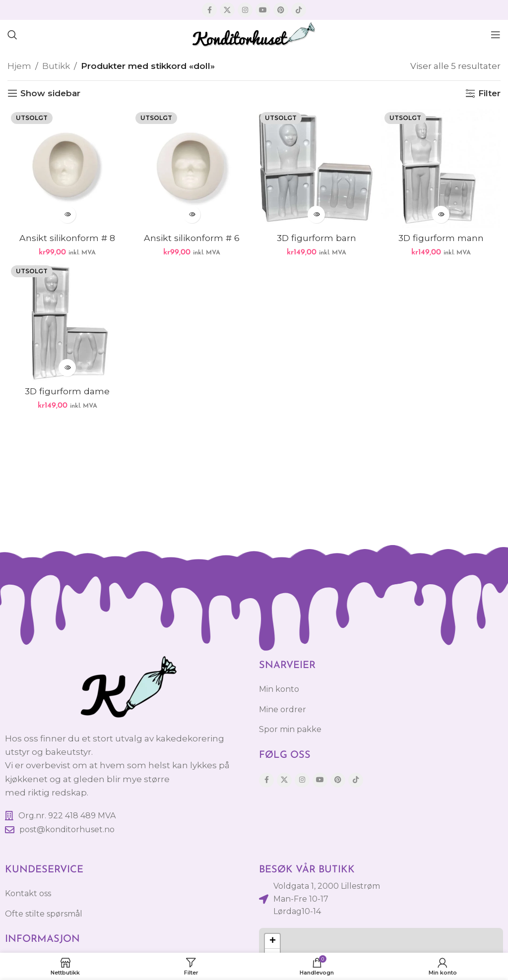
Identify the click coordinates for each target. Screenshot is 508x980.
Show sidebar (50, 93)
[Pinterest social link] (281, 10)
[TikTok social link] (299, 10)
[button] (272, 941)
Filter (489, 93)
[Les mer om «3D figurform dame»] (67, 368)
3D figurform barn (316, 238)
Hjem (19, 66)
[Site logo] (254, 34)
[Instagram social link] (245, 10)
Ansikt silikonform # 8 (67, 238)
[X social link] (227, 10)
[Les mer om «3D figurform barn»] (316, 214)
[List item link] (127, 830)
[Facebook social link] (209, 10)
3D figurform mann (441, 238)
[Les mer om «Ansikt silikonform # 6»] (192, 214)
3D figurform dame (67, 391)
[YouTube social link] (263, 10)
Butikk (56, 66)
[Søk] (12, 35)
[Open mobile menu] (496, 35)
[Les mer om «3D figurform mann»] (441, 214)
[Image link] (127, 688)
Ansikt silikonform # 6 (192, 238)
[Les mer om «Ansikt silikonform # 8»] (67, 214)
